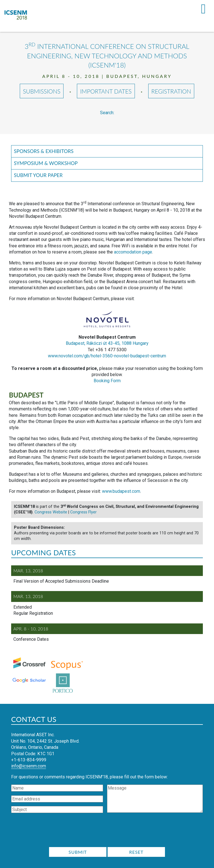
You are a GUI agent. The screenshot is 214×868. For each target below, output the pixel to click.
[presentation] (107, 832)
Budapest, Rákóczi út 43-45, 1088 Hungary (107, 343)
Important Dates (106, 91)
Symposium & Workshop (46, 163)
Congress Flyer (83, 512)
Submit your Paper (38, 175)
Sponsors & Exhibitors (44, 151)
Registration (171, 91)
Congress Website (51, 512)
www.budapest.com (121, 491)
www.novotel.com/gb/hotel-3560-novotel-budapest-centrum (107, 356)
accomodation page (133, 252)
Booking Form (107, 381)
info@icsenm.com (29, 766)
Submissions (42, 91)
